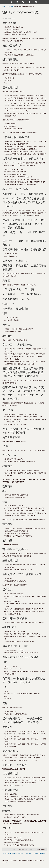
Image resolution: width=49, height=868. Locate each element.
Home (4, 6)
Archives (10, 6)
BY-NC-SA (22, 849)
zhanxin (5, 863)
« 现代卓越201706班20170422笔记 (13, 854)
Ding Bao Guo (42, 849)
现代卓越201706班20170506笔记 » (36, 854)
